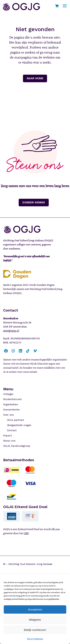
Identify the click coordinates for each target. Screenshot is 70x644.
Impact (8, 435)
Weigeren (35, 620)
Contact (12, 430)
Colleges (8, 394)
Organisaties (11, 404)
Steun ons (9, 441)
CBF (26, 533)
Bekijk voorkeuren (35, 630)
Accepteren (35, 609)
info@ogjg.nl (11, 331)
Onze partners (16, 420)
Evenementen (11, 410)
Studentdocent (13, 399)
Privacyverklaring (35, 639)
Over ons (9, 415)
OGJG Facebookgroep (17, 446)
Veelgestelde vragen (19, 425)
